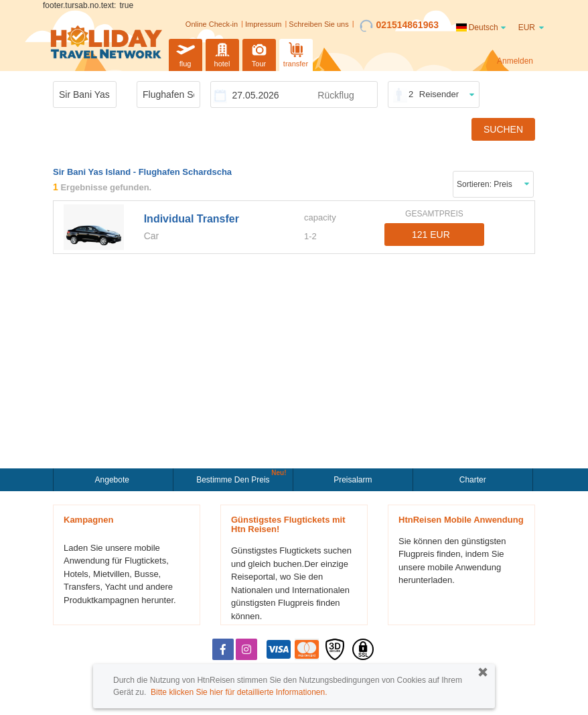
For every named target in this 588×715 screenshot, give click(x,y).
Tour (259, 53)
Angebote (114, 480)
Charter (473, 480)
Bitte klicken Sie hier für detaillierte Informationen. (239, 692)
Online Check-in (212, 24)
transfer (296, 53)
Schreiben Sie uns (318, 24)
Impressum (263, 24)
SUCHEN (503, 129)
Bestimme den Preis (234, 478)
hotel (222, 53)
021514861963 (399, 25)
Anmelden (515, 61)
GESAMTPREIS (434, 214)
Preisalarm (353, 480)
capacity (320, 217)
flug (186, 53)
